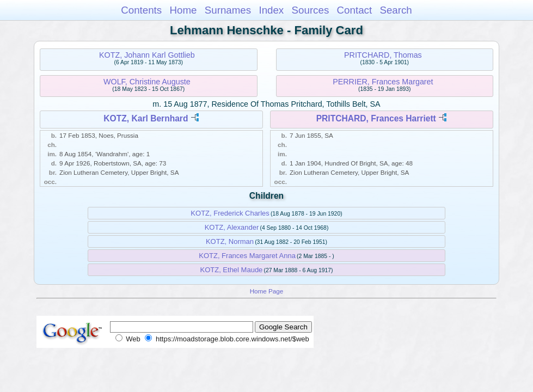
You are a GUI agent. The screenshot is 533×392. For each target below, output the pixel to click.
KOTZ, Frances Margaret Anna (247, 256)
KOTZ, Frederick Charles (230, 213)
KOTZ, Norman (230, 241)
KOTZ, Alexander (232, 227)
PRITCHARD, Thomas (383, 55)
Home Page (267, 291)
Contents (141, 10)
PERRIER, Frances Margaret (383, 82)
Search (396, 10)
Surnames (228, 10)
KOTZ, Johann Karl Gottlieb (147, 55)
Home (183, 10)
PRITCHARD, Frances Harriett (376, 118)
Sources (311, 10)
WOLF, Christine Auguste (147, 82)
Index (271, 10)
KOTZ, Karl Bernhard (146, 118)
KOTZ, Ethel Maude (231, 270)
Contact (355, 10)
